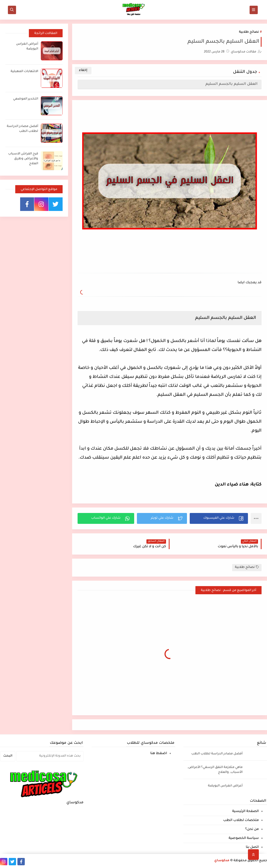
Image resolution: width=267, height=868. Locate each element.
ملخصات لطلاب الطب (241, 820)
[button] (219, 518)
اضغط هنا (159, 754)
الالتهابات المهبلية (24, 72)
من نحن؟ (252, 829)
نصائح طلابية (249, 32)
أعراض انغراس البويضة (225, 786)
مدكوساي (222, 861)
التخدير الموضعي (26, 99)
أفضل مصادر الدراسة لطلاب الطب (217, 754)
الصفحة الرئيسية (245, 811)
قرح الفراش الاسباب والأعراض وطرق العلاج (23, 159)
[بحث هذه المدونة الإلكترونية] (50, 756)
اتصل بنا (252, 847)
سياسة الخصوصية (244, 838)
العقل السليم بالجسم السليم (231, 84)
